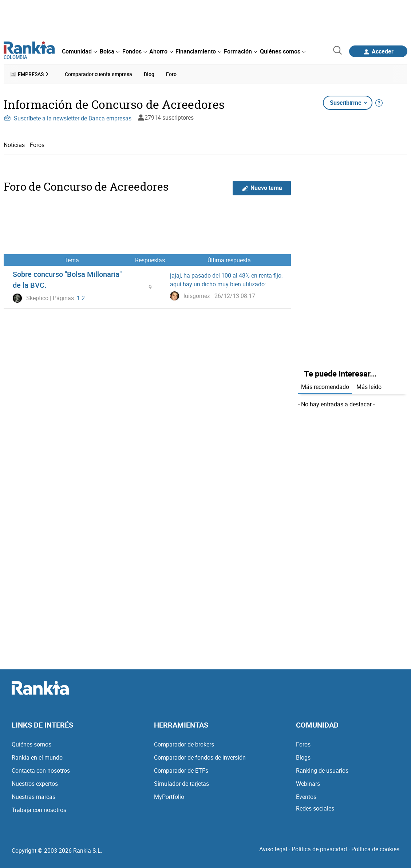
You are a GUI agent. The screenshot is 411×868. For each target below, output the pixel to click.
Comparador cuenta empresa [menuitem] (98, 74)
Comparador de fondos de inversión (200, 757)
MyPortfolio (169, 797)
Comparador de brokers (184, 744)
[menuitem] (79, 51)
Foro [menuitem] (171, 74)
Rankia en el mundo (37, 757)
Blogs (303, 757)
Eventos (306, 797)
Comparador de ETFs (181, 771)
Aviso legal (273, 849)
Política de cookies (375, 849)
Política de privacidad (319, 849)
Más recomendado (325, 387)
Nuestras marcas (33, 797)
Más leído (369, 387)
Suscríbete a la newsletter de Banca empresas (68, 118)
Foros (37, 145)
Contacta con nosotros (41, 771)
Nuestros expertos (35, 784)
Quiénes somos (31, 744)
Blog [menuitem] (149, 74)
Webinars (308, 784)
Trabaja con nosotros (39, 810)
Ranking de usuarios (322, 771)
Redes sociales (315, 808)
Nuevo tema (262, 188)
